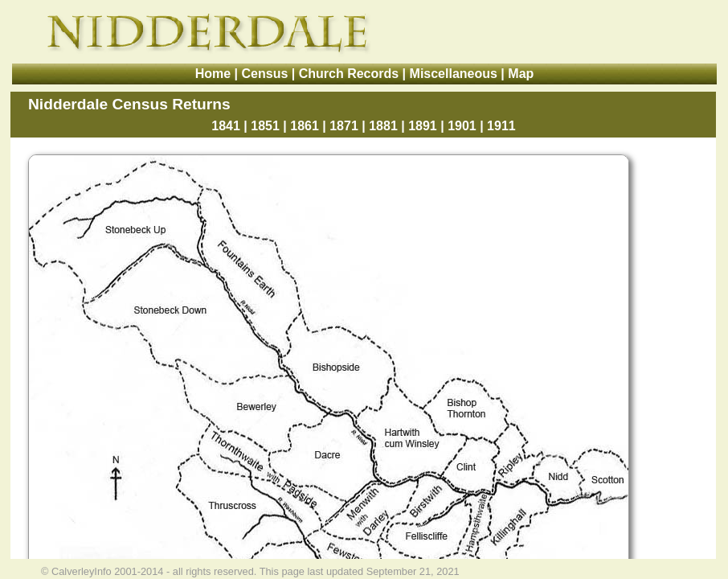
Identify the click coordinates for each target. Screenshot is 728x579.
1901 (462, 126)
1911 (501, 126)
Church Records (349, 74)
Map (521, 74)
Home (213, 74)
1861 (305, 126)
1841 (226, 126)
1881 (383, 126)
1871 (344, 126)
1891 (423, 126)
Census (265, 74)
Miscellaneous (454, 74)
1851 (265, 126)
